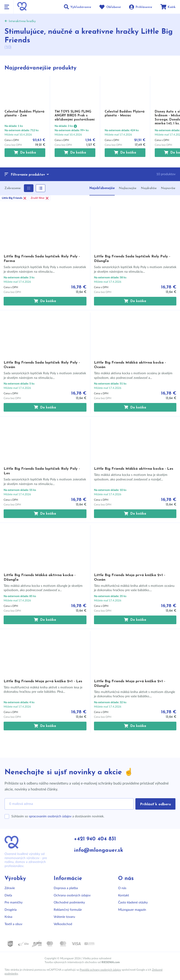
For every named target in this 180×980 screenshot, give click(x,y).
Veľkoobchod (63, 924)
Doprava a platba (66, 888)
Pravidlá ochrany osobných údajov (100, 970)
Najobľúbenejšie (102, 188)
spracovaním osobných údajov (50, 816)
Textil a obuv (13, 924)
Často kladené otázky (133, 903)
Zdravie (10, 888)
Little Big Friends (14, 198)
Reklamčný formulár (68, 910)
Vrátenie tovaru (64, 917)
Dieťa (8, 895)
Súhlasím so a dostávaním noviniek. (58, 816)
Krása (8, 917)
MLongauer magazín (132, 910)
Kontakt (124, 895)
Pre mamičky (14, 903)
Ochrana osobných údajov (72, 895)
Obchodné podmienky (69, 903)
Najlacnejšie (128, 188)
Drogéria (11, 910)
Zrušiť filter (40, 198)
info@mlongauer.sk (99, 851)
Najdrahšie (149, 188)
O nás (122, 888)
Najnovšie (168, 188)
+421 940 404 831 (96, 839)
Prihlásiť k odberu (155, 804)
